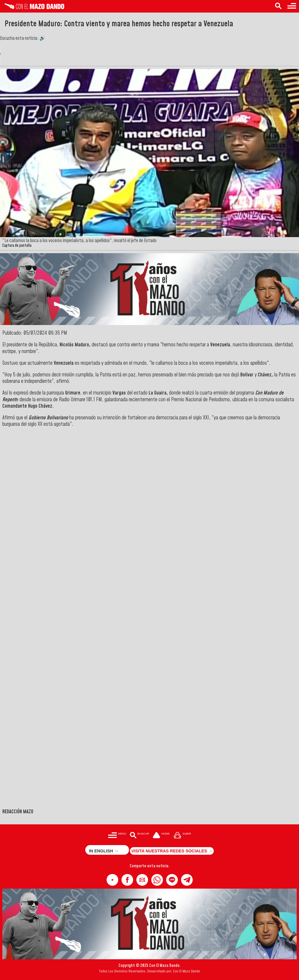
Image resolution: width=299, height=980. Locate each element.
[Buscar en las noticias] (278, 6)
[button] (112, 880)
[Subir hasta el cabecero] (182, 836)
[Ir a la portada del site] (161, 836)
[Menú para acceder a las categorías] (292, 6)
